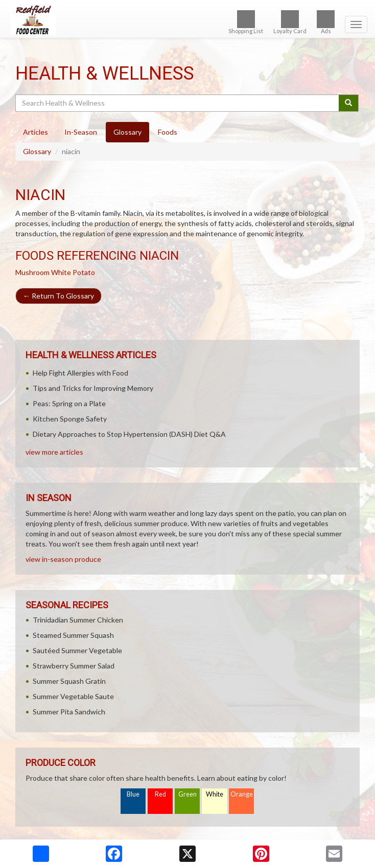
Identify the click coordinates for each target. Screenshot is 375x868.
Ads (326, 22)
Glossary (37, 151)
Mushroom (32, 272)
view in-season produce (63, 559)
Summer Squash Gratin (69, 681)
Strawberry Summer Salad (74, 666)
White (215, 794)
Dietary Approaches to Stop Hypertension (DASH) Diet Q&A (129, 434)
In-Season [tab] (81, 132)
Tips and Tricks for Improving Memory (93, 388)
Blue (133, 794)
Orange (242, 794)
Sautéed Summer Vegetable (77, 650)
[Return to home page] (188, 20)
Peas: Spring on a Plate (69, 403)
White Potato (73, 272)
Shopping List (246, 22)
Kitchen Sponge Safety (70, 419)
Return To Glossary (58, 296)
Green (188, 794)
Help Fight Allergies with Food (80, 373)
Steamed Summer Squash (73, 635)
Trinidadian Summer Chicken (78, 620)
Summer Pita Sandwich (69, 712)
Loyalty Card (290, 22)
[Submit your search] (349, 103)
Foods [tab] (168, 132)
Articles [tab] (36, 132)
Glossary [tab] (127, 132)
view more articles (54, 452)
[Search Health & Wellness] (178, 103)
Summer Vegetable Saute (73, 696)
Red (160, 794)
